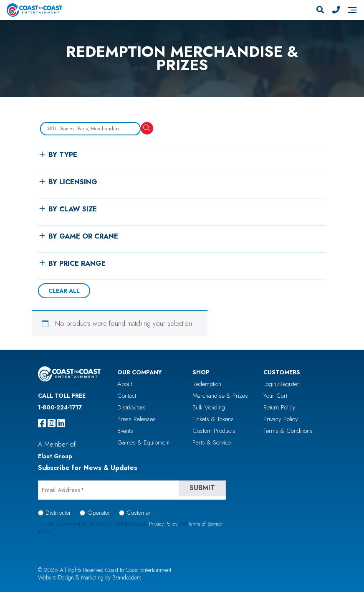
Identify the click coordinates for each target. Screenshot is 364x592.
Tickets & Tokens (213, 419)
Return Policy (279, 407)
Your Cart (275, 396)
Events (125, 431)
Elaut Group (55, 456)
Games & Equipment (143, 442)
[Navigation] (352, 10)
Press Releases (136, 419)
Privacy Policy (281, 419)
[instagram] (52, 423)
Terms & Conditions (288, 431)
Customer (139, 513)
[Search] (320, 10)
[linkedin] (61, 423)
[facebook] (42, 423)
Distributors (131, 407)
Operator (99, 513)
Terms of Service (205, 524)
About (125, 384)
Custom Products (214, 431)
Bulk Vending (209, 407)
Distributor (58, 513)
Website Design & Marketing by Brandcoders (90, 577)
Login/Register (281, 384)
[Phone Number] (336, 10)
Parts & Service (212, 442)
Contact (127, 396)
